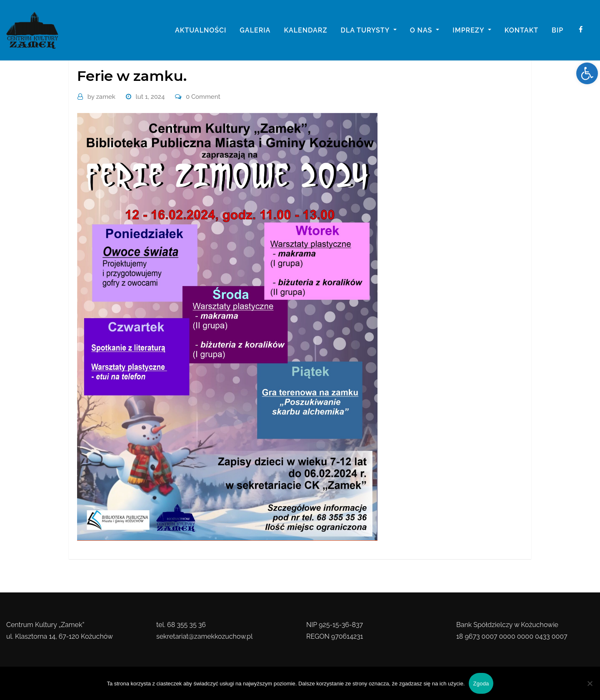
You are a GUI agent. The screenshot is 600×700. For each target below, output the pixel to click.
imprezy (472, 30)
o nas (425, 30)
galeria (255, 30)
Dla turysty (368, 30)
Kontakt (521, 30)
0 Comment (203, 97)
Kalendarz (305, 30)
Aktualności (201, 30)
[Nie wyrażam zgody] (590, 683)
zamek (101, 97)
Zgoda (481, 684)
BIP (557, 30)
